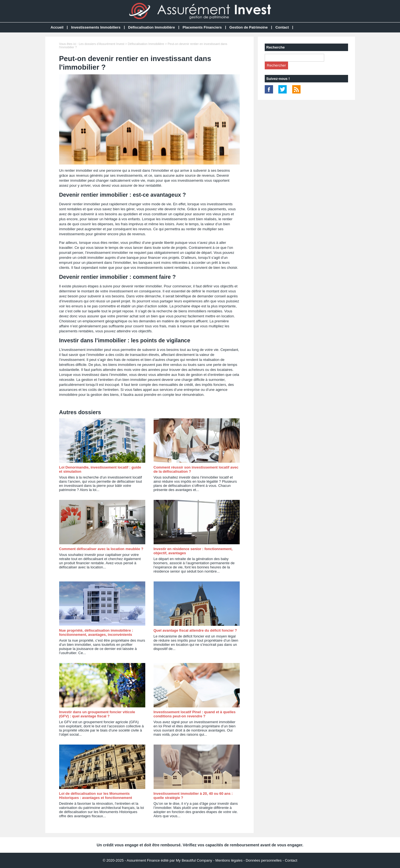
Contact (282, 27)
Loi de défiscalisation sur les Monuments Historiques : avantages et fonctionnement (96, 796)
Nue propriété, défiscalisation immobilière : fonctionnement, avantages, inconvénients (96, 632)
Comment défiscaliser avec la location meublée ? (101, 549)
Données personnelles (263, 860)
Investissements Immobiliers (96, 27)
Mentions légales (229, 860)
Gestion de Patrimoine (249, 27)
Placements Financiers (202, 27)
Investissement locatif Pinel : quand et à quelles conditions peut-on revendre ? (195, 714)
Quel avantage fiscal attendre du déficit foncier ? (195, 630)
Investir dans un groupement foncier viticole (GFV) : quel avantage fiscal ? (97, 714)
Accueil (57, 27)
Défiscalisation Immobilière (151, 27)
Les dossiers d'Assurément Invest (101, 44)
